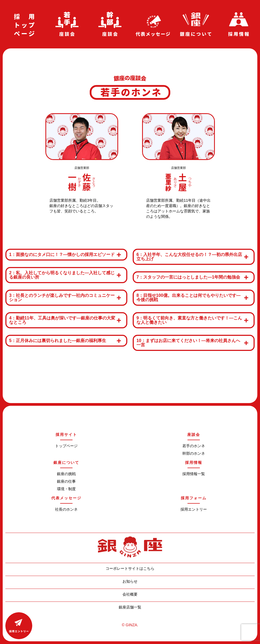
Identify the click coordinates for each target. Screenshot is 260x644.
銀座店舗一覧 (130, 607)
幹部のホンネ (194, 453)
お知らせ (130, 581)
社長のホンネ (66, 509)
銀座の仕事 (66, 481)
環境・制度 (66, 489)
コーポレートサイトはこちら (130, 568)
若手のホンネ (194, 446)
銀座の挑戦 (66, 474)
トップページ (66, 446)
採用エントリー (194, 509)
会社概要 (130, 594)
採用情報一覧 (194, 474)
